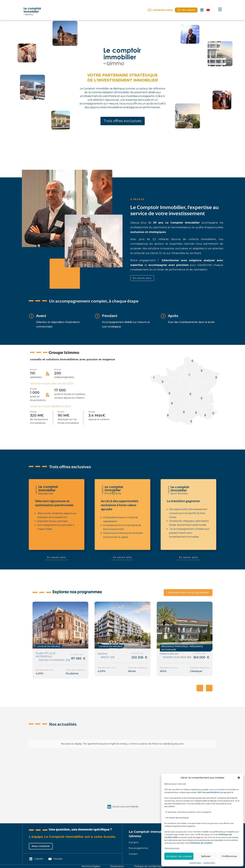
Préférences (229, 856)
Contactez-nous (160, 10)
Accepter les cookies (179, 856)
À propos (134, 842)
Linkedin (36, 859)
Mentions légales (91, 866)
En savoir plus (142, 278)
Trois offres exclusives (123, 121)
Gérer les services (172, 848)
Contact (133, 854)
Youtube (55, 859)
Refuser (206, 856)
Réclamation (117, 866)
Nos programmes (138, 848)
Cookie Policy (196, 863)
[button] (239, 778)
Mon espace (186, 10)
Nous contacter (41, 846)
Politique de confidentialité (149, 866)
